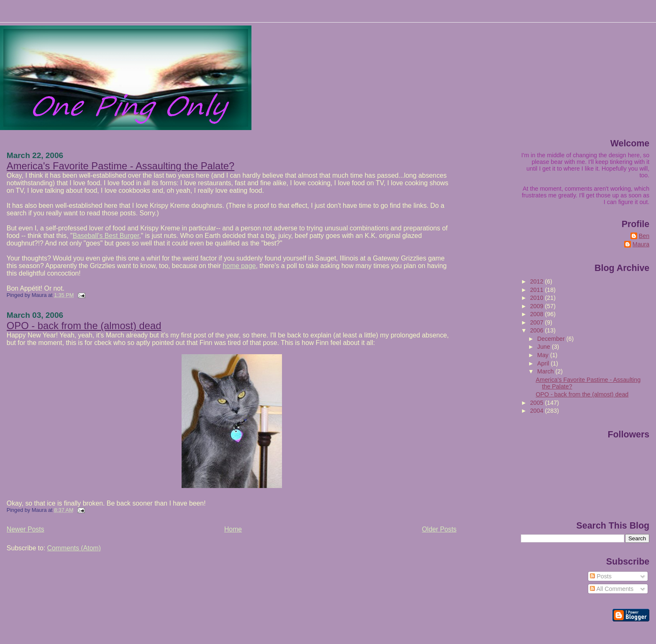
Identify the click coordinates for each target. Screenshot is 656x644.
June (545, 347)
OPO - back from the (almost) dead (84, 326)
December (552, 339)
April (544, 363)
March (546, 371)
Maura (641, 244)
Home (233, 529)
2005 (538, 403)
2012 (538, 281)
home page (239, 266)
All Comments (612, 589)
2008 (538, 314)
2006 (538, 330)
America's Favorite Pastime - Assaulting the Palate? (120, 166)
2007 (538, 322)
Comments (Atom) (74, 548)
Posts (601, 576)
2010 (538, 298)
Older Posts (439, 529)
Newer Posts (26, 529)
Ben (644, 236)
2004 (538, 411)
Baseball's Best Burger (106, 236)
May (544, 355)
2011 (538, 290)
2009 (538, 306)
